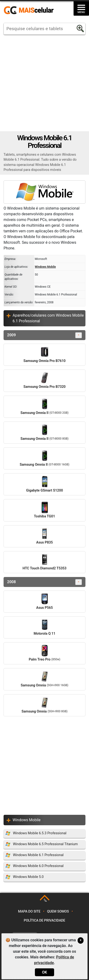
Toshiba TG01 (44, 510)
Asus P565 (45, 601)
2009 (44, 335)
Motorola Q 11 (45, 627)
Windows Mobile (45, 267)
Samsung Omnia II (44, 407)
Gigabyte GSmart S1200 (44, 484)
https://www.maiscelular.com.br (30, 10)
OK (44, 972)
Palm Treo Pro (44, 653)
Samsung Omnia (44, 679)
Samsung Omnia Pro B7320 (45, 380)
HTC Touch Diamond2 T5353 (44, 562)
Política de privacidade (44, 921)
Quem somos (58, 912)
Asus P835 (45, 536)
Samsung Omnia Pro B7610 (45, 355)
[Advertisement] (44, 83)
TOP (45, 901)
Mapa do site (29, 912)
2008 (44, 582)
